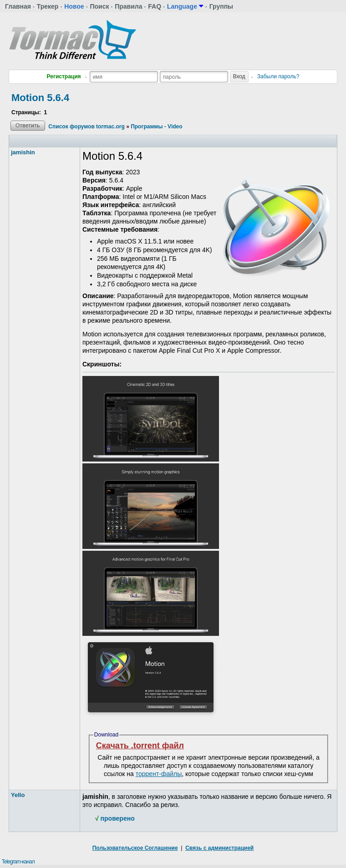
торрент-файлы (159, 774)
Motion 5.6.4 (40, 98)
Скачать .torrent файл (140, 746)
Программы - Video (156, 127)
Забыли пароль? (278, 76)
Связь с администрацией (219, 848)
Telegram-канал (18, 862)
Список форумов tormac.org (86, 127)
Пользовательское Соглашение (135, 848)
